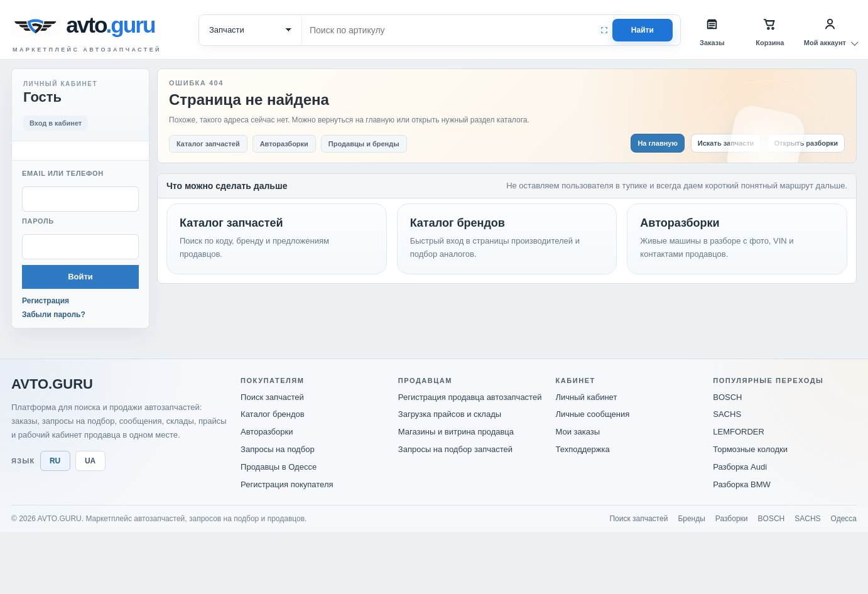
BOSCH (727, 397)
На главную (657, 143)
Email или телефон (63, 173)
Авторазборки (267, 432)
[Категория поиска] (251, 30)
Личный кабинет (587, 397)
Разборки (732, 519)
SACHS (727, 414)
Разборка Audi (740, 467)
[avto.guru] (113, 26)
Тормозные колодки (750, 449)
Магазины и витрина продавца (456, 432)
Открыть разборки (806, 143)
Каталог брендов (273, 414)
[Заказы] (712, 30)
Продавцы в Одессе (279, 467)
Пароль (38, 221)
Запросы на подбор (278, 449)
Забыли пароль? (54, 315)
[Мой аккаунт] (830, 30)
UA (90, 461)
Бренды (691, 519)
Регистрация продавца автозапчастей (470, 397)
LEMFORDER (739, 432)
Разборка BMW (742, 484)
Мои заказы (578, 432)
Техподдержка (583, 449)
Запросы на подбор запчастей (455, 449)
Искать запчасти (726, 143)
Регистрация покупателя (287, 484)
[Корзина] (770, 30)
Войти (80, 277)
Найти (643, 30)
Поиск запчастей (272, 397)
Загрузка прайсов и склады (450, 414)
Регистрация (46, 301)
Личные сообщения (593, 414)
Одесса (844, 519)
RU (55, 461)
